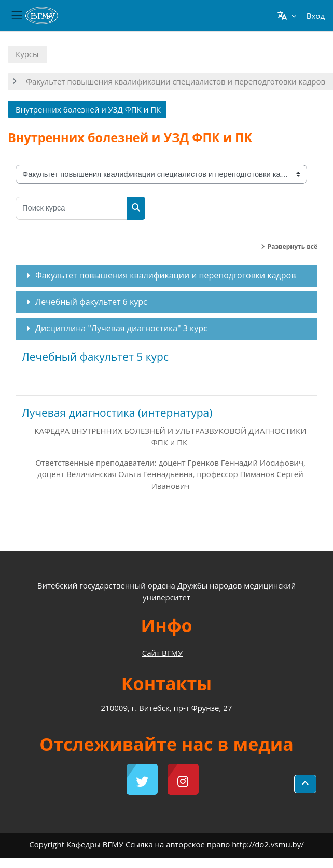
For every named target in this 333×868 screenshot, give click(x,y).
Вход (316, 16)
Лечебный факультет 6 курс (91, 302)
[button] (287, 16)
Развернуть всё (293, 247)
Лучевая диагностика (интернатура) (117, 413)
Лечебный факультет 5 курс (95, 357)
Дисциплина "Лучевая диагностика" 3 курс (121, 328)
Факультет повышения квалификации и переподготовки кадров (165, 275)
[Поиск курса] (71, 208)
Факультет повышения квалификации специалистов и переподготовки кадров (176, 81)
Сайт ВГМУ (163, 653)
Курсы (27, 54)
